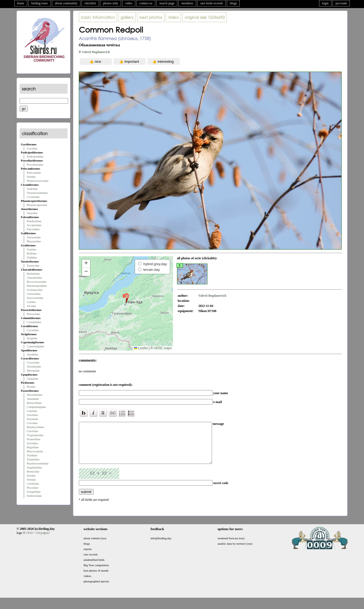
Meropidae (33, 370)
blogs (233, 3)
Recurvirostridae (37, 282)
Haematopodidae (37, 286)
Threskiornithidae (37, 193)
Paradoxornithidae (38, 463)
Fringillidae (34, 492)
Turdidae (32, 455)
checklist (90, 3)
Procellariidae (35, 164)
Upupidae (33, 379)
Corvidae (32, 423)
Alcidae (31, 306)
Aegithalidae (34, 467)
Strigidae (32, 338)
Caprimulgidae (36, 346)
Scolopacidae (35, 290)
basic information (98, 17)
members (187, 3)
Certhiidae (33, 484)
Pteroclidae (33, 314)
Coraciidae (33, 362)
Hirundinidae (35, 395)
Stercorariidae (35, 298)
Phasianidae (34, 241)
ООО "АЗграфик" (38, 541)
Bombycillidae (36, 427)
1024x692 (205, 17)
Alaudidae (33, 399)
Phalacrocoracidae (38, 181)
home (21, 3)
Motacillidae (34, 403)
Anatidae (32, 213)
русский (341, 3)
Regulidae (33, 447)
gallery (127, 17)
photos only (111, 3)
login (325, 3)
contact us (146, 3)
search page (167, 3)
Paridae (31, 475)
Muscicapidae (35, 451)
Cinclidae (33, 431)
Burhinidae (33, 274)
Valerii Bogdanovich (96, 52)
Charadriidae (35, 278)
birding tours (40, 3)
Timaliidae (33, 459)
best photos (151, 17)
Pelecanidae (34, 173)
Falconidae (33, 229)
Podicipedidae (35, 156)
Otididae (32, 257)
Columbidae (34, 322)
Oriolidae (33, 415)
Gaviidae (32, 148)
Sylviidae (33, 443)
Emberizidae (34, 496)
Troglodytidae (35, 435)
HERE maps (162, 348)
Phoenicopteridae (37, 205)
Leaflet (141, 348)
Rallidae (32, 253)
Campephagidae (36, 407)
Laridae (31, 302)
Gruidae (32, 249)
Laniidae (32, 411)
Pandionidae (34, 221)
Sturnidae (33, 419)
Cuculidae (33, 330)
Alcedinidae (34, 366)
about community (66, 3)
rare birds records (211, 3)
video (129, 3)
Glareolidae (34, 294)
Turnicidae (33, 265)
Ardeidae (32, 189)
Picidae (31, 387)
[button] (126, 298)
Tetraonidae (34, 237)
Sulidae (31, 177)
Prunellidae (34, 439)
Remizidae (33, 471)
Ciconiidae (33, 197)
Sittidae (31, 479)
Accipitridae (34, 225)
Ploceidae (33, 488)
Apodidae (33, 354)
